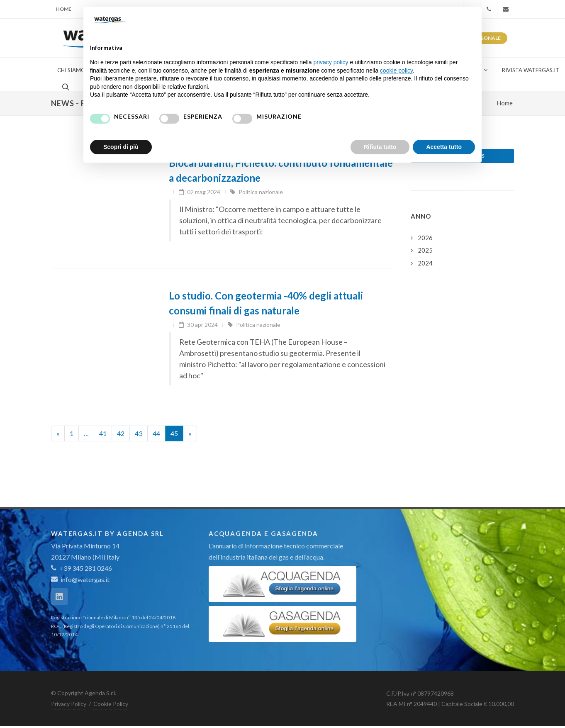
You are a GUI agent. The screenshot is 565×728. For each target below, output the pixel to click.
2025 (425, 250)
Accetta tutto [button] (444, 147)
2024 (425, 263)
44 (156, 433)
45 (174, 433)
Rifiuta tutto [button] (380, 147)
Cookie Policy (111, 704)
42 (121, 433)
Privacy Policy (69, 704)
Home (64, 9)
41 (103, 433)
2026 (425, 238)
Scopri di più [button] (121, 147)
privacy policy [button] (331, 62)
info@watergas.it (85, 579)
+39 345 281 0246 (82, 568)
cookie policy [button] (396, 71)
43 (139, 433)
